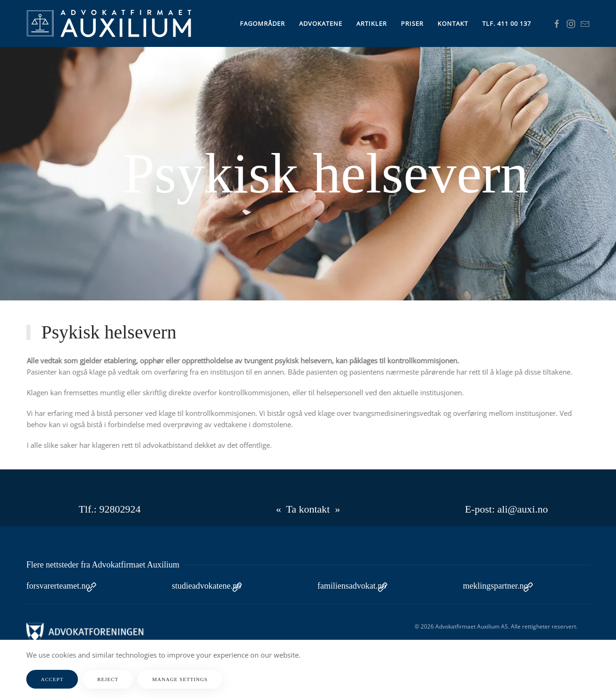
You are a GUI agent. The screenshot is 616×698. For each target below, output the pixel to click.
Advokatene (321, 23)
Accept (52, 679)
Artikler (372, 23)
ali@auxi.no (523, 509)
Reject (108, 679)
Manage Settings (180, 679)
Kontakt (453, 23)
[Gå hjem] (109, 23)
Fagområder (262, 23)
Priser (412, 23)
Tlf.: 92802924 (109, 509)
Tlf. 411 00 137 (507, 23)
